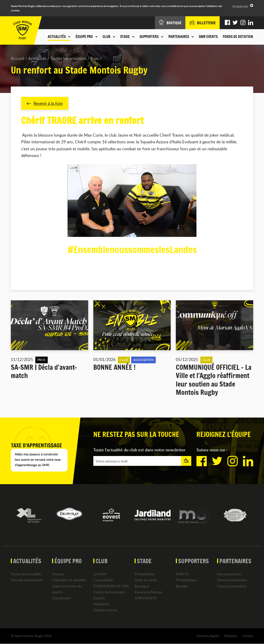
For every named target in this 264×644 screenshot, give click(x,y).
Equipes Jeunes (105, 610)
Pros (95, 58)
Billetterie (231, 636)
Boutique (142, 586)
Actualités (37, 58)
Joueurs (58, 574)
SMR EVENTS (208, 37)
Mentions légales (208, 636)
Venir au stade (146, 580)
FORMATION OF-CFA (111, 586)
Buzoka (182, 586)
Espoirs (99, 598)
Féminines (101, 604)
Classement (61, 598)
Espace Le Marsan (149, 592)
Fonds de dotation (238, 37)
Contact (248, 636)
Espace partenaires (232, 586)
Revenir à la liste (45, 103)
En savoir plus (240, 6)
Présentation (145, 574)
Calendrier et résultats (69, 580)
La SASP (100, 574)
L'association (103, 580)
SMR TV (182, 574)
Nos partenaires (229, 574)
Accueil (18, 58)
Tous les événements (27, 580)
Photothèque (186, 580)
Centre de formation (109, 592)
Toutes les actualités (68, 58)
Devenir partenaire (232, 580)
